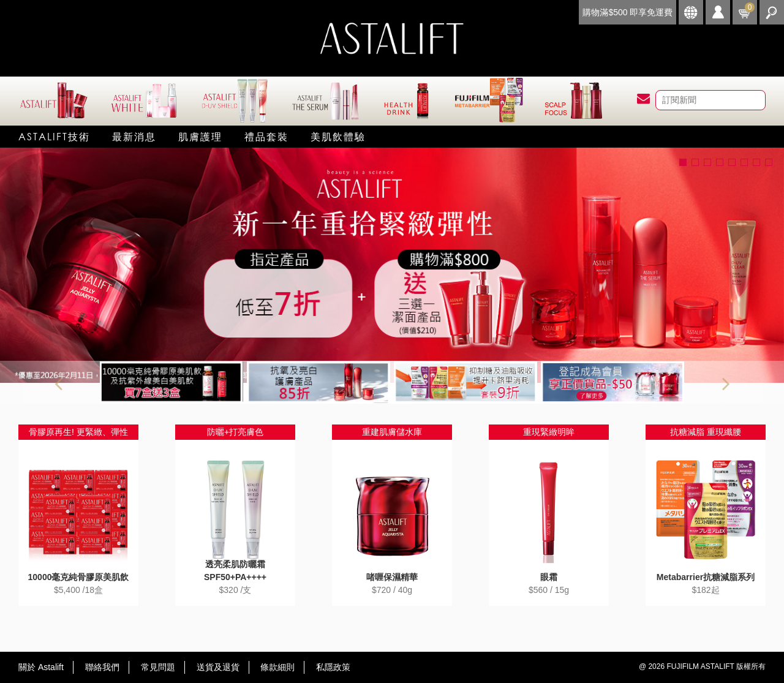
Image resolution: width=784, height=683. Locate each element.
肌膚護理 (200, 136)
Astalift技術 (54, 136)
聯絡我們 (102, 667)
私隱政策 (333, 667)
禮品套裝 (266, 136)
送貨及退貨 (218, 667)
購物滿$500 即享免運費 (628, 12)
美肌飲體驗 (338, 136)
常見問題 (158, 667)
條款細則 (277, 667)
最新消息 (134, 136)
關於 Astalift (41, 667)
